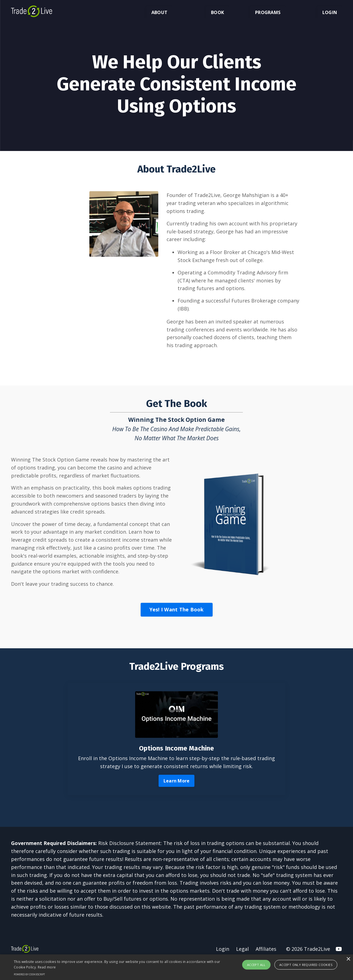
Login (223, 949)
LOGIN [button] (330, 12)
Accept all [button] (256, 965)
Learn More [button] (177, 781)
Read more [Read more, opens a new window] (47, 967)
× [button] (348, 959)
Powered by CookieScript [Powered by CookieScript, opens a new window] (29, 974)
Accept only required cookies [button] (306, 965)
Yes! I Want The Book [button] (177, 609)
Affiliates (266, 949)
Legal (242, 949)
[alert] (176, 967)
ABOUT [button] (159, 12)
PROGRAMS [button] (268, 12)
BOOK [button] (217, 12)
